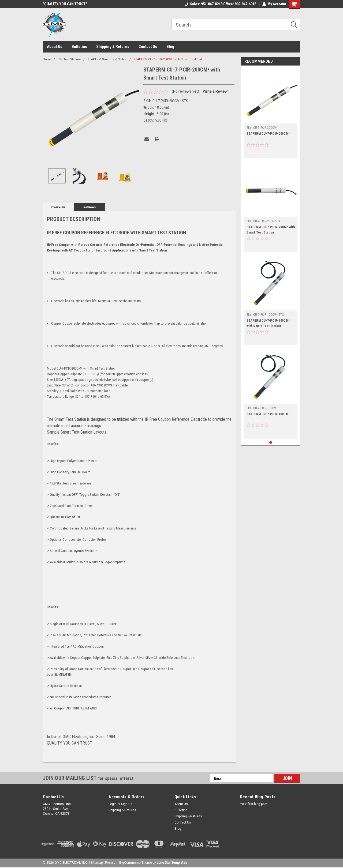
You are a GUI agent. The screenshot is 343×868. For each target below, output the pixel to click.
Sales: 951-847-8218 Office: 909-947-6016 (220, 4)
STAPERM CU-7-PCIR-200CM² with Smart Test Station (170, 59)
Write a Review (215, 91)
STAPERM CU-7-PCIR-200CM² (268, 134)
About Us (55, 47)
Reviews (90, 207)
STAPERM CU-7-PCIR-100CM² (268, 414)
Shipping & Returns (113, 47)
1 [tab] (271, 443)
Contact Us (148, 47)
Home (47, 59)
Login (113, 804)
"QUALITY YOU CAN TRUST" (65, 4)
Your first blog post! (254, 804)
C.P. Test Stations (70, 59)
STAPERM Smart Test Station (107, 59)
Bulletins (79, 47)
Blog (170, 47)
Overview (58, 207)
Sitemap (97, 863)
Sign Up (127, 804)
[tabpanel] (271, 114)
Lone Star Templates (172, 863)
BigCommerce (130, 863)
